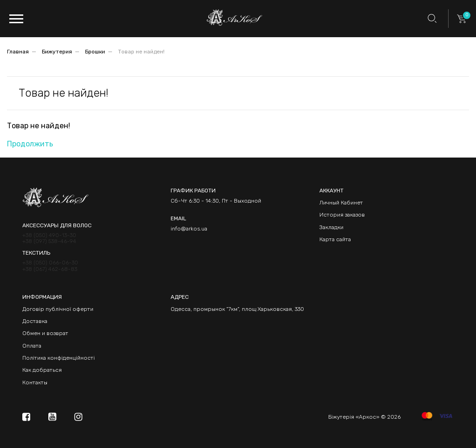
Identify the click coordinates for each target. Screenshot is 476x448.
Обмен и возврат (45, 333)
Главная (18, 52)
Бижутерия (57, 52)
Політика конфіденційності (59, 358)
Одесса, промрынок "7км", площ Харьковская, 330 (237, 309)
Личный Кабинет (341, 203)
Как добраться (42, 370)
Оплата (32, 346)
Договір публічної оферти (58, 309)
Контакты (35, 382)
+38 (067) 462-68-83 (50, 269)
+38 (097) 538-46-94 (49, 241)
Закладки (331, 227)
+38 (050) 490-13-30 (49, 235)
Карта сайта (335, 239)
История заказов (342, 215)
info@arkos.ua (189, 229)
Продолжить (30, 144)
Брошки (95, 52)
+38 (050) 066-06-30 (50, 263)
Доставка (35, 321)
